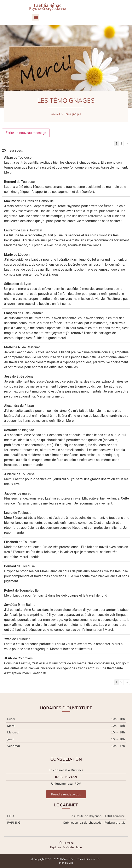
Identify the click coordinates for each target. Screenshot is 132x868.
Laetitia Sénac (47, 5)
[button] (36, 17)
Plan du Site (66, 863)
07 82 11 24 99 (66, 777)
